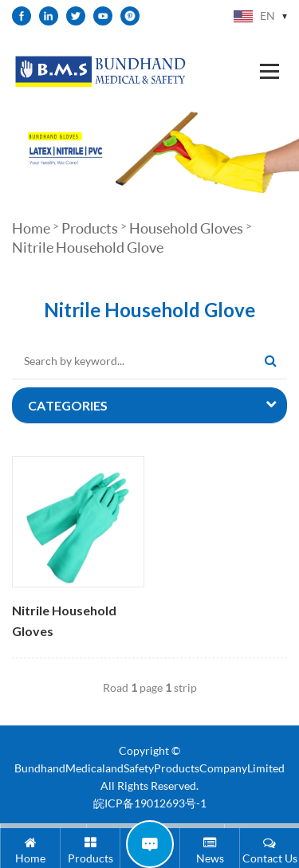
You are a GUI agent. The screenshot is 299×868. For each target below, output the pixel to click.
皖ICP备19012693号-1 (150, 803)
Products (90, 228)
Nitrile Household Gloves (64, 621)
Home (31, 228)
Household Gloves (186, 228)
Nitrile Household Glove (88, 247)
